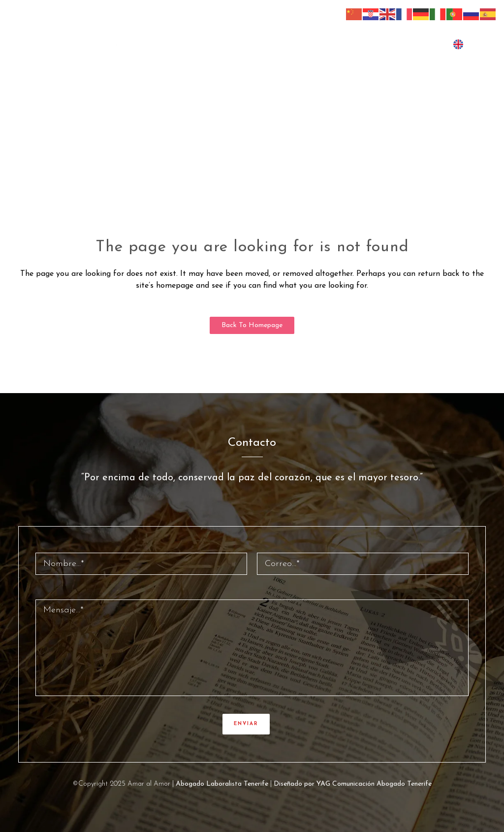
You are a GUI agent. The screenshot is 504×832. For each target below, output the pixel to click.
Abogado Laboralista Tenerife (222, 784)
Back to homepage (252, 325)
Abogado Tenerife (404, 784)
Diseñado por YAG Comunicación (324, 784)
